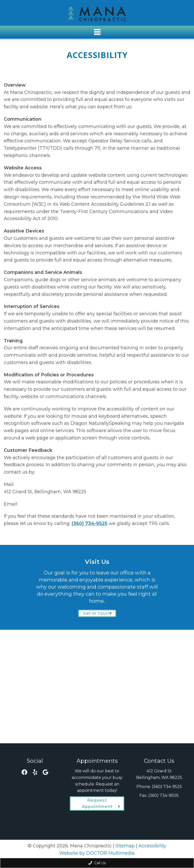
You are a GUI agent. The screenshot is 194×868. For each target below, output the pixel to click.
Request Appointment (97, 804)
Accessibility (152, 846)
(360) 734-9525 (89, 523)
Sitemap (125, 846)
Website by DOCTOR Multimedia (97, 853)
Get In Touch (97, 613)
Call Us (97, 863)
